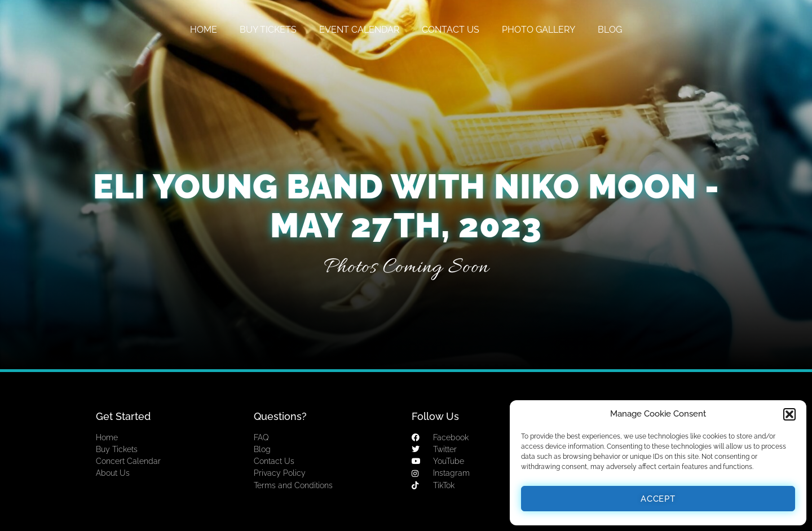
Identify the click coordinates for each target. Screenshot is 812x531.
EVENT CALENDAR (359, 30)
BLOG (610, 30)
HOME (204, 30)
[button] (789, 414)
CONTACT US (451, 30)
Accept (658, 499)
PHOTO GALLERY (539, 30)
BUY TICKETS (268, 30)
